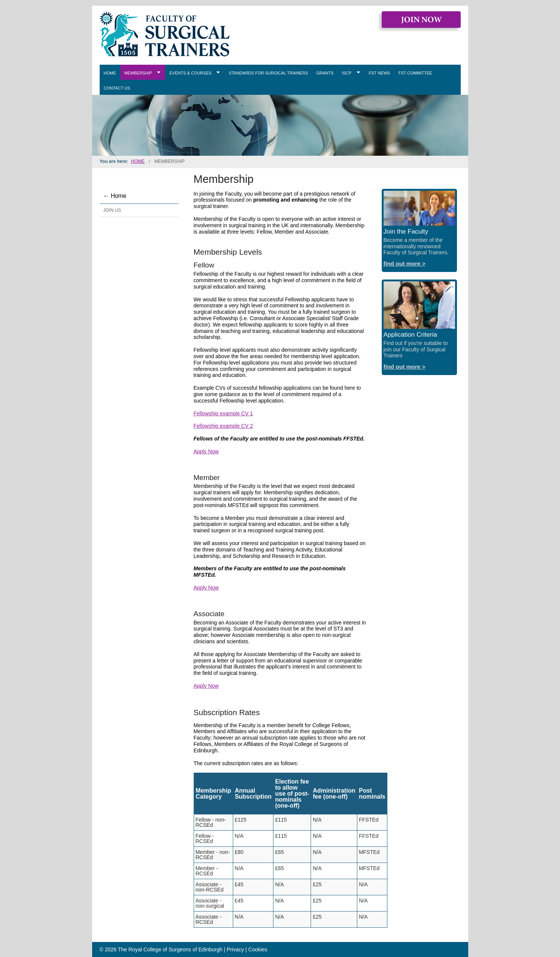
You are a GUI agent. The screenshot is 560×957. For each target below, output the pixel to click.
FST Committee (415, 73)
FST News (380, 73)
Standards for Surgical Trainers (268, 73)
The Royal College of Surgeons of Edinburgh (170, 949)
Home (110, 73)
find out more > (405, 264)
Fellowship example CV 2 (223, 426)
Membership (138, 73)
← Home (115, 196)
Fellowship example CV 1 (223, 413)
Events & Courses (190, 73)
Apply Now (206, 451)
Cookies (258, 949)
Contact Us (117, 88)
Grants (325, 73)
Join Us (112, 210)
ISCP (347, 73)
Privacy (235, 949)
